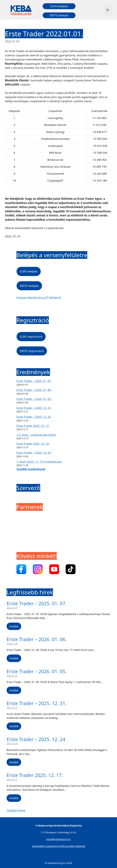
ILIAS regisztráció (31, 337)
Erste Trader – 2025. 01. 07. (34, 381)
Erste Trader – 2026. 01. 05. (34, 399)
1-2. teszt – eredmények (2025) (36, 435)
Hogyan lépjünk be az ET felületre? (39, 297)
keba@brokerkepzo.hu (58, 839)
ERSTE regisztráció (32, 351)
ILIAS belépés (59, 6)
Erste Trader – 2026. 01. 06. (34, 390)
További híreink (16, 810)
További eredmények (31, 469)
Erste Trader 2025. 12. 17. (33, 426)
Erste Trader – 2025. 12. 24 (34, 417)
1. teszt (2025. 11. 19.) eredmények (39, 462)
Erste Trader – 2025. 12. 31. (34, 408)
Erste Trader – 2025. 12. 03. (34, 453)
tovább (14, 626)
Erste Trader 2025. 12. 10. (33, 444)
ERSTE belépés (59, 15)
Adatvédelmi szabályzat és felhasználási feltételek (58, 846)
